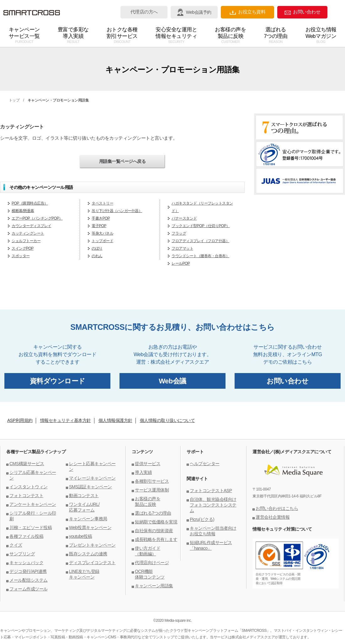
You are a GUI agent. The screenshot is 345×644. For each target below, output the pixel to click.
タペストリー (102, 203)
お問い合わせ (302, 12)
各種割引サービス (152, 481)
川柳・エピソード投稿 (31, 527)
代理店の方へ (144, 12)
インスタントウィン (29, 487)
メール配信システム (29, 580)
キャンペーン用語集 (154, 586)
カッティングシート (28, 233)
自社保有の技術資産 (154, 531)
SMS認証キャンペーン (90, 487)
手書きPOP (101, 218)
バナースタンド (184, 218)
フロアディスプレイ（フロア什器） (200, 241)
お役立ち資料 (247, 12)
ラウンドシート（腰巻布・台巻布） (200, 256)
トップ (14, 100)
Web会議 (172, 381)
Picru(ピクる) (202, 519)
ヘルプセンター (205, 464)
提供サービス (148, 464)
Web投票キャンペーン (90, 527)
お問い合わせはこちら (277, 508)
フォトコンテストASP (211, 491)
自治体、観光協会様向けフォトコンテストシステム (213, 505)
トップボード (102, 241)
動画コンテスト (84, 496)
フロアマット (182, 248)
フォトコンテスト (26, 496)
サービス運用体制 (152, 490)
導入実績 (143, 472)
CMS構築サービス (27, 464)
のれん (97, 256)
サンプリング (22, 554)
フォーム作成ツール (29, 589)
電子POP (99, 226)
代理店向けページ (152, 563)
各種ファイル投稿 (26, 536)
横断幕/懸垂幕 (23, 211)
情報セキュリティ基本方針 (66, 420)
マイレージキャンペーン (92, 478)
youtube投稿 (80, 536)
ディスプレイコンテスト (92, 563)
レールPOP (181, 263)
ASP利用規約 (20, 420)
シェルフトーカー (26, 241)
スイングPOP (23, 248)
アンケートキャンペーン (33, 504)
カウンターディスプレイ (32, 226)
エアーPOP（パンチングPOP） (37, 218)
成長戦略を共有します (156, 539)
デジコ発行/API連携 (28, 571)
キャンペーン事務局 (88, 519)
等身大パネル (102, 233)
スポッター (21, 256)
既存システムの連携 (88, 554)
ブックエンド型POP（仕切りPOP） (201, 226)
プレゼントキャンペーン (92, 545)
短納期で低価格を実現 (156, 522)
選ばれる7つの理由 (153, 513)
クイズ (16, 545)
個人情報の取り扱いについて (167, 420)
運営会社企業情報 (273, 517)
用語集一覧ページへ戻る (122, 161)
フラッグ (179, 233)
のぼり (97, 248)
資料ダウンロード (58, 381)
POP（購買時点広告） (30, 203)
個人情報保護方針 (115, 420)
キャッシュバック (26, 563)
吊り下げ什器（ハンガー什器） (117, 211)
